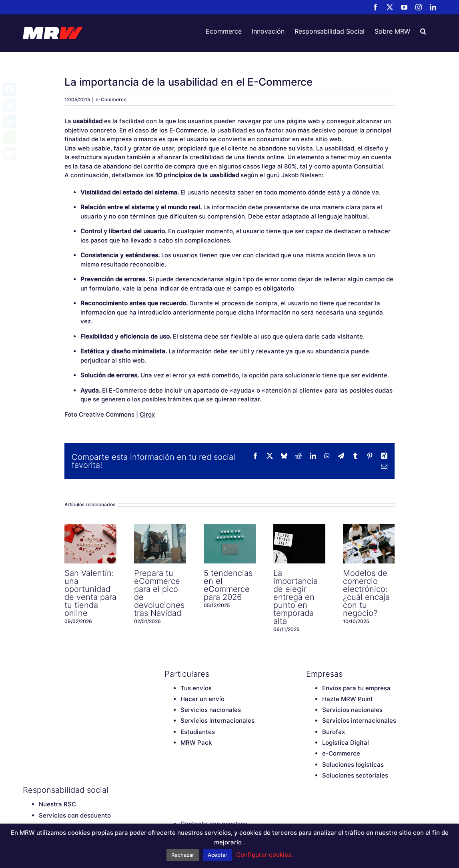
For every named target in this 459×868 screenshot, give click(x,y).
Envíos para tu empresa (356, 688)
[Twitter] (182, 790)
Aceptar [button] (217, 855)
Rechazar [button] (183, 855)
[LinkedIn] (224, 790)
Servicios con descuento (75, 815)
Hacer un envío (202, 699)
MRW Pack (196, 743)
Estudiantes (198, 732)
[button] (423, 31)
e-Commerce (111, 99)
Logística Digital (346, 743)
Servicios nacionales (211, 710)
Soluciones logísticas (353, 765)
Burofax (334, 732)
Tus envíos (196, 688)
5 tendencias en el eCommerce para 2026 (228, 585)
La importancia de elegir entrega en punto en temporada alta (296, 597)
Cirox (147, 414)
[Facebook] (168, 790)
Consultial (368, 166)
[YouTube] (196, 790)
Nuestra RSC (57, 804)
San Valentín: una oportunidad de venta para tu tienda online (90, 593)
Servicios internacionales (217, 721)
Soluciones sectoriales (355, 775)
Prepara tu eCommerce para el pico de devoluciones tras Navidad (159, 593)
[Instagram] (210, 790)
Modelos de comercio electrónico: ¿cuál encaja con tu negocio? (366, 593)
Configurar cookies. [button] (265, 855)
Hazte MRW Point (348, 699)
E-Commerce (188, 130)
